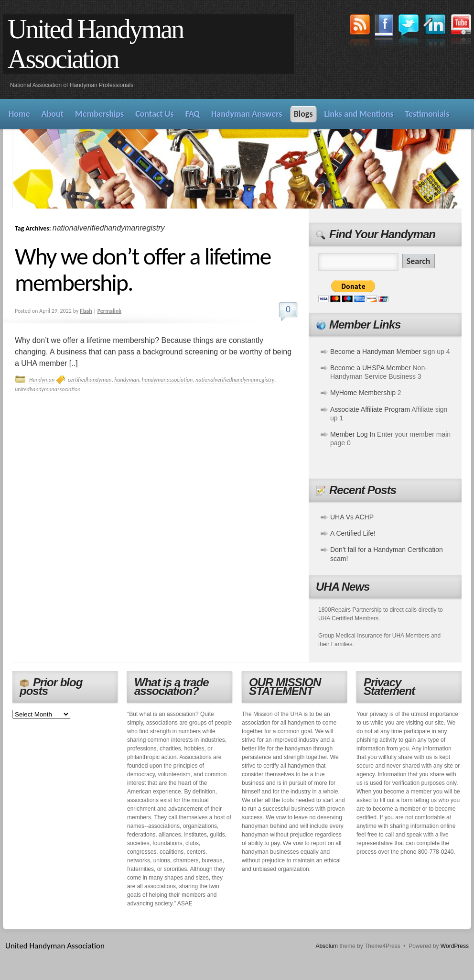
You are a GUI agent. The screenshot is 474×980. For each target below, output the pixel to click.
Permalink (109, 311)
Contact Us (154, 114)
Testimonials (427, 114)
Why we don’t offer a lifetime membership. (143, 269)
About (53, 114)
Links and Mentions (359, 114)
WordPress (455, 946)
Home (19, 114)
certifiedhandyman (90, 380)
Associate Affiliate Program (370, 409)
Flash (86, 311)
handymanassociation (167, 380)
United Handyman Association (95, 44)
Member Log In (353, 434)
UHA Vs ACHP (352, 517)
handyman (127, 380)
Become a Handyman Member (376, 352)
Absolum (327, 946)
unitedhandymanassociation (48, 389)
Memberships (99, 114)
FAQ (193, 114)
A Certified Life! (353, 533)
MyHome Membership (363, 393)
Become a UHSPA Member (371, 368)
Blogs (303, 114)
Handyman (42, 380)
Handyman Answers (247, 114)
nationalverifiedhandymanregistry (235, 380)
